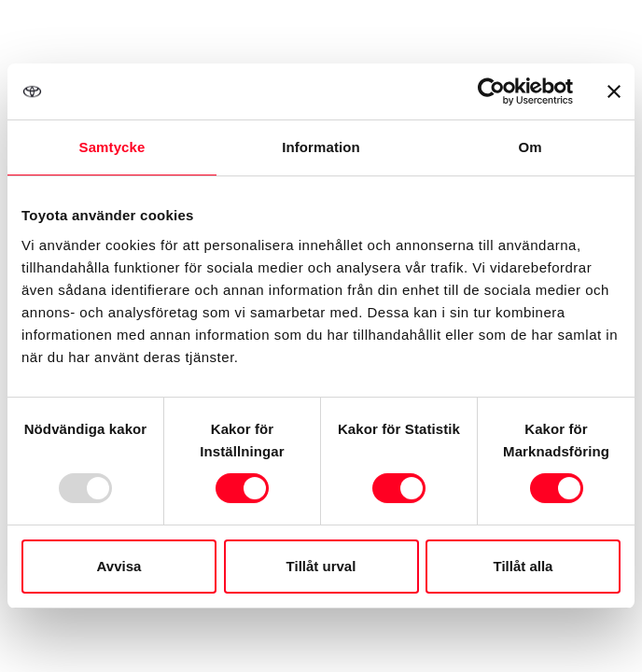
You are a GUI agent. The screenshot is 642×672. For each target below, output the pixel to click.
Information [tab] (321, 147)
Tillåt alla (523, 566)
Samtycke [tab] (112, 147)
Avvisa (119, 566)
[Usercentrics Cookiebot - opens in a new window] (491, 91)
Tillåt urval (321, 566)
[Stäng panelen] (614, 91)
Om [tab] (530, 147)
